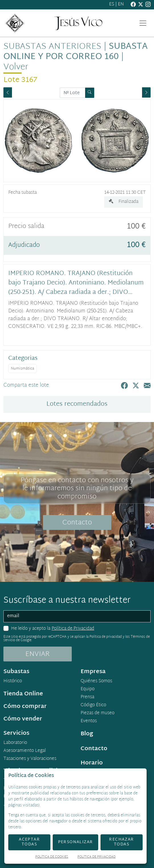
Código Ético (93, 705)
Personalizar (76, 842)
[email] (77, 616)
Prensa (87, 697)
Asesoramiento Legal (25, 751)
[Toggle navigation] (143, 23)
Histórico (13, 681)
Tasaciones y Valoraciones (30, 759)
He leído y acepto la (53, 629)
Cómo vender (23, 719)
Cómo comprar (25, 706)
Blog (87, 734)
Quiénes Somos (96, 681)
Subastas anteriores (52, 47)
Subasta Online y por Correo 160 (76, 52)
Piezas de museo (97, 713)
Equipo (88, 689)
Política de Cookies (52, 857)
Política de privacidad (106, 637)
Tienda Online (23, 694)
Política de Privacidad (73, 629)
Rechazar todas (121, 842)
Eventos (89, 721)
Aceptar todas (29, 842)
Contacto (77, 523)
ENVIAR (38, 654)
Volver (16, 67)
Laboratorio (15, 743)
